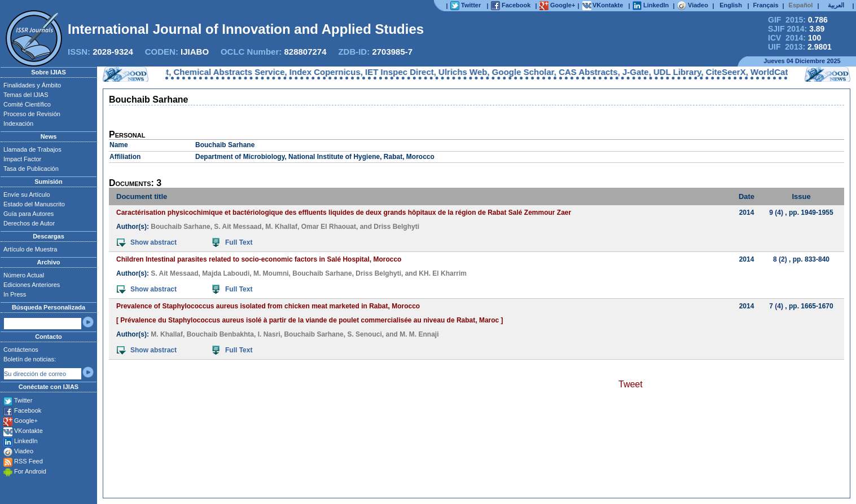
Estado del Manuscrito (34, 204)
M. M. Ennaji (419, 334)
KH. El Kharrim (443, 273)
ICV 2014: (794, 38)
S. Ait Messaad (238, 227)
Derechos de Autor (29, 223)
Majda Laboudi (226, 273)
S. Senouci (364, 334)
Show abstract (147, 242)
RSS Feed (28, 461)
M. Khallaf (281, 227)
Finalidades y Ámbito (32, 85)
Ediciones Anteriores (32, 285)
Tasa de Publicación (31, 169)
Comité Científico (27, 104)
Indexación (18, 123)
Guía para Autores (28, 214)
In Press (15, 294)
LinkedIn (26, 441)
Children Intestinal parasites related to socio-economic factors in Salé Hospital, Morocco (259, 259)
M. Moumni (271, 273)
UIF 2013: (800, 47)
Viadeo (24, 451)
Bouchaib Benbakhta (220, 334)
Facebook (28, 410)
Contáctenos (21, 350)
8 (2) (780, 259)
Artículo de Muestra (30, 249)
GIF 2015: (798, 20)
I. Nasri (269, 334)
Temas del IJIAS (26, 95)
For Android (30, 471)
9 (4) (776, 213)
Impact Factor (22, 159)
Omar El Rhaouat (329, 227)
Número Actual (24, 275)
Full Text (232, 242)
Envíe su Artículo (27, 194)
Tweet (631, 384)
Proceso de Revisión (32, 114)
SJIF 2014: (796, 29)
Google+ (26, 421)
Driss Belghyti (396, 227)
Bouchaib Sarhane (180, 227)
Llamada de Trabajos (32, 149)
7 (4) (776, 306)
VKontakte (28, 431)
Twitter (23, 400)
